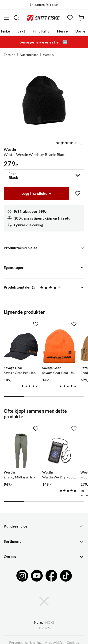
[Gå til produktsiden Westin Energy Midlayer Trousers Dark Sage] (21, 451)
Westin (48, 55)
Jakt (21, 31)
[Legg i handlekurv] (36, 193)
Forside (10, 55)
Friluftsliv (41, 31)
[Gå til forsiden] (43, 18)
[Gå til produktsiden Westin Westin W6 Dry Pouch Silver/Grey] (60, 451)
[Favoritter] (70, 18)
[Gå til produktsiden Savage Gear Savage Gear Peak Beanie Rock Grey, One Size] (21, 346)
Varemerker (29, 55)
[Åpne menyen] (6, 18)
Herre (62, 31)
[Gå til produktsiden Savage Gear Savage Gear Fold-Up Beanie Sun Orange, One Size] (60, 346)
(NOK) (44, 623)
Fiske (6, 31)
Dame (80, 31)
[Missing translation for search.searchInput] (16, 18)
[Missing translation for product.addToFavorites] (78, 193)
